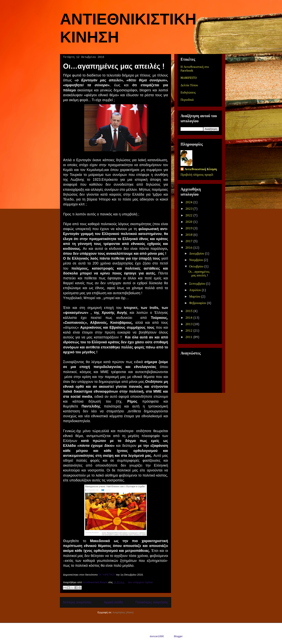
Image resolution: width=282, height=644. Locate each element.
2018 (189, 235)
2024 (189, 202)
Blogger (178, 636)
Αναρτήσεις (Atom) (123, 612)
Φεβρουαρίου (198, 303)
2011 (189, 337)
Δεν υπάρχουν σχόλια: (141, 582)
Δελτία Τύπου (189, 85)
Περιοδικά (187, 100)
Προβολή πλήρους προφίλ (197, 175)
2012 (189, 331)
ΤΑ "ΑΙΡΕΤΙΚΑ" (107, 575)
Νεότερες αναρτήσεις (77, 602)
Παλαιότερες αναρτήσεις (152, 602)
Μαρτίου (195, 297)
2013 (189, 324)
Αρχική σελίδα (113, 602)
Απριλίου (195, 290)
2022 (189, 216)
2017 (189, 241)
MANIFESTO (189, 78)
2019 (189, 228)
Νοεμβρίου (197, 260)
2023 (189, 209)
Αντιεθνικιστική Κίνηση (201, 169)
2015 (189, 311)
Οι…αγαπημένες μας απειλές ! (114, 66)
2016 (189, 248)
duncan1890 (157, 636)
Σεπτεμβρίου (198, 284)
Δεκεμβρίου (197, 254)
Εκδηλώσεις (188, 93)
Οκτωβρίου (197, 267)
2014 (189, 318)
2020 (189, 222)
